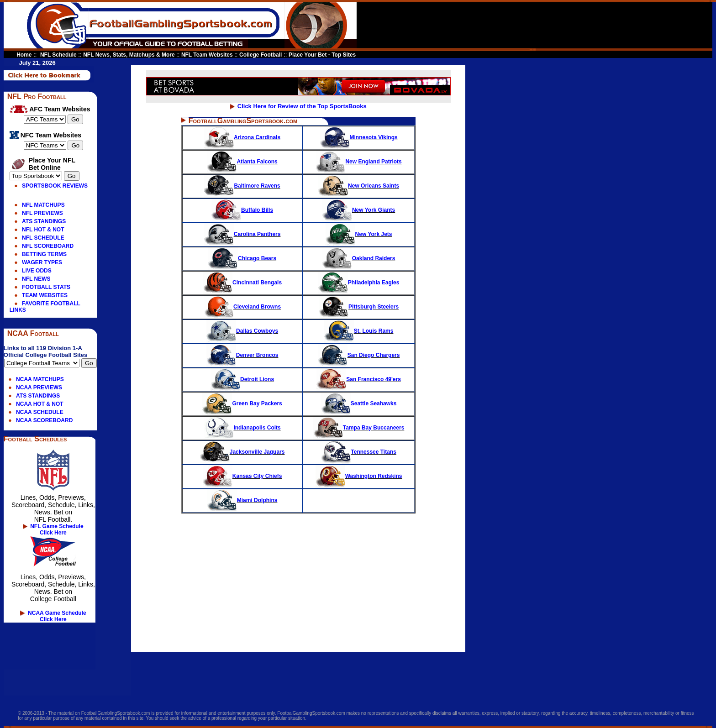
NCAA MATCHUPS (40, 379)
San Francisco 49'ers (359, 379)
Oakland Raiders (359, 258)
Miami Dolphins (257, 500)
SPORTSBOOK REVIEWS (55, 186)
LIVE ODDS (37, 271)
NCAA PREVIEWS (39, 388)
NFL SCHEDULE (43, 238)
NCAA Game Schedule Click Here (57, 616)
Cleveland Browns (242, 307)
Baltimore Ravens (242, 186)
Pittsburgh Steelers (359, 307)
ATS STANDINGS (44, 221)
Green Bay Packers (242, 403)
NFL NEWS (36, 279)
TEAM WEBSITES (45, 295)
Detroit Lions (242, 379)
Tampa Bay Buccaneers (359, 428)
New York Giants (359, 210)
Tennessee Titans (359, 452)
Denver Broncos (242, 355)
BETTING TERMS (44, 254)
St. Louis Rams (359, 331)
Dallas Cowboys (242, 331)
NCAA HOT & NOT (40, 404)
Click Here (53, 533)
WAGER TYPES (42, 262)
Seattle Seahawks (359, 403)
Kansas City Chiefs (242, 476)
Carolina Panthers (242, 234)
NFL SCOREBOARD (48, 246)
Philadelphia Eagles (359, 283)
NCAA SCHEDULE (40, 412)
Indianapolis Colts (242, 428)
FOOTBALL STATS (46, 287)
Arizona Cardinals (242, 137)
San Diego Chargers (359, 355)
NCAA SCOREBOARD (44, 420)
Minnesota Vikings (359, 137)
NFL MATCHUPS (43, 205)
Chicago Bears (242, 258)
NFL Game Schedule (57, 526)
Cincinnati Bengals (242, 283)
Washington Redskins (359, 476)
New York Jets (359, 234)
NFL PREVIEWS (42, 213)
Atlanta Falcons (242, 162)
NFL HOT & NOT (43, 230)
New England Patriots (358, 162)
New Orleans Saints (359, 186)
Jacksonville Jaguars (242, 452)
